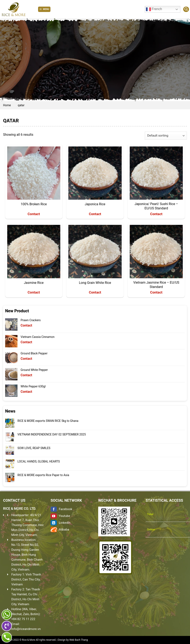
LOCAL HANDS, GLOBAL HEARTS (39, 461)
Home (7, 105)
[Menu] (44, 9)
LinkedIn (61, 523)
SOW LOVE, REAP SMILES (34, 448)
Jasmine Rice (34, 283)
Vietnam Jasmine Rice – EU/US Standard (156, 285)
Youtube (60, 516)
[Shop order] (166, 136)
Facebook (61, 509)
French (154, 9)
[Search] (186, 9)
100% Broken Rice (34, 204)
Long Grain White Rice (95, 283)
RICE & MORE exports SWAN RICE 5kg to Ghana (48, 421)
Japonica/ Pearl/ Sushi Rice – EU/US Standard (156, 206)
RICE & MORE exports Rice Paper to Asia (43, 475)
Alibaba (60, 530)
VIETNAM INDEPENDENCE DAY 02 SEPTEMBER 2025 (52, 434)
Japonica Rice (95, 204)
